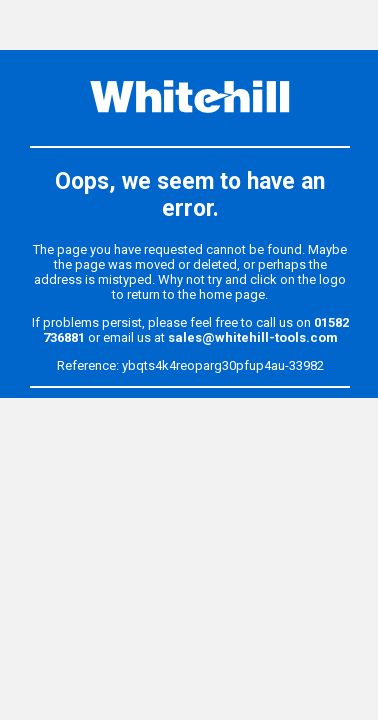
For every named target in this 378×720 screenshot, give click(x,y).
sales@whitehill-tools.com (253, 337)
